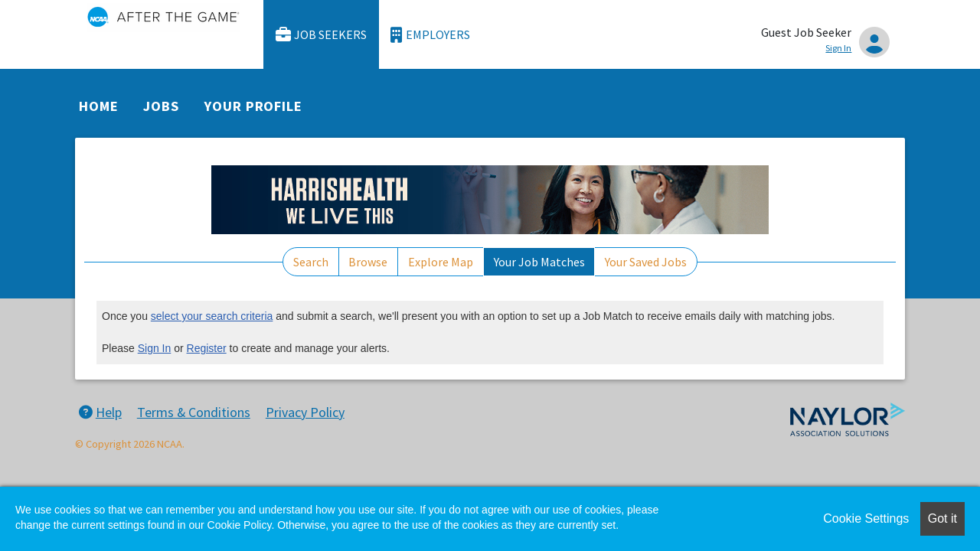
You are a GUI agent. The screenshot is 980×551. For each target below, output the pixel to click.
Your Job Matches (539, 262)
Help (100, 412)
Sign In (155, 348)
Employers (430, 35)
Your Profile (253, 106)
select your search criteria (212, 316)
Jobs (161, 106)
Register (207, 348)
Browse (368, 262)
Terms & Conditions (194, 412)
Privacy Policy (305, 412)
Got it (942, 518)
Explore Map (441, 262)
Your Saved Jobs (646, 262)
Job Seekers (322, 35)
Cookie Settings (866, 518)
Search (311, 262)
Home (99, 106)
